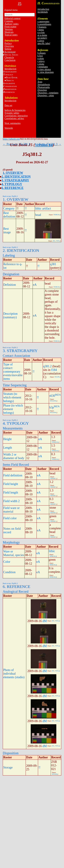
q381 (53, 264)
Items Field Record (16, 465)
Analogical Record (16, 592)
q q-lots (41, 32)
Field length (11, 493)
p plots (41, 59)
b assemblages (44, 24)
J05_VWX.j (57, 241)
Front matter (10, 27)
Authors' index (11, 24)
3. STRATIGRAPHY (15, 180)
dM (45, 621)
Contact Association (16, 356)
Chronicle (9, 57)
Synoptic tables (12, 113)
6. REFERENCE (13, 188)
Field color (10, 518)
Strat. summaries (12, 123)
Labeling (9, 255)
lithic (52, 551)
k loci (40, 56)
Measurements (13, 428)
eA (35, 285)
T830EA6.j (57, 215)
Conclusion (10, 60)
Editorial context (12, 18)
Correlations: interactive (16, 116)
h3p (52, 407)
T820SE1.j (54, 478)
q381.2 (47, 366)
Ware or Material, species (14, 553)
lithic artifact (43, 208)
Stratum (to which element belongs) (12, 397)
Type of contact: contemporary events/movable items (13, 372)
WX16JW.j (53, 401)
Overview (9, 46)
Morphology (11, 542)
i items (41, 30)
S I (11, 55)
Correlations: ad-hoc (14, 118)
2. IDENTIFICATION (16, 177)
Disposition (11, 753)
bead (38, 215)
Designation (11, 274)
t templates (43, 67)
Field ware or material (11, 510)
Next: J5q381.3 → (50, 144)
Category (9, 208)
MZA (58, 395)
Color (7, 562)
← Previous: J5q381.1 (16, 144)
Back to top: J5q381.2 (10, 196)
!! (26, 208)
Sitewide (9, 128)
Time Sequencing (15, 385)
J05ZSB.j (55, 774)
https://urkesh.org (11, 139)
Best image (7, 230)
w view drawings (46, 72)
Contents (9, 21)
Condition (9, 572)
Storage (8, 767)
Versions (9, 29)
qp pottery (42, 38)
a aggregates (43, 21)
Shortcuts (9, 32)
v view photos (44, 69)
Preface (8, 43)
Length (8, 448)
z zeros (41, 41)
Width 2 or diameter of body (14, 456)
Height (7, 439)
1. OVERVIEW (13, 173)
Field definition (13, 475)
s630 (52, 396)
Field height (11, 484)
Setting (8, 49)
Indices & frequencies (15, 110)
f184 (54, 370)
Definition (10, 285)
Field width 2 (11, 501)
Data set (8, 105)
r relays (41, 61)
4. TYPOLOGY (12, 184)
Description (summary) (10, 315)
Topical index (11, 35)
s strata (41, 64)
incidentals (43, 12)
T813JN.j (57, 377)
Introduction (10, 69)
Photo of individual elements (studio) (14, 674)
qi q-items (42, 35)
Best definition (9, 215)
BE (12, 78)
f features (42, 27)
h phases (41, 53)
